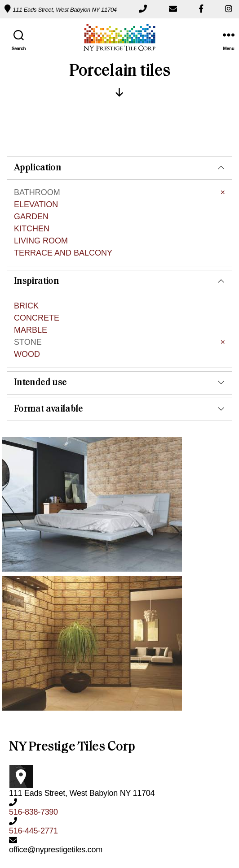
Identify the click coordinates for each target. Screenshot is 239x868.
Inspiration (36, 213)
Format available (49, 341)
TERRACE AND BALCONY (63, 185)
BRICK (26, 238)
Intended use (40, 315)
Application (38, 100)
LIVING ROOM (41, 173)
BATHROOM (37, 124)
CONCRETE (37, 250)
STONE (28, 274)
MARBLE (31, 262)
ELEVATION (36, 136)
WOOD (27, 286)
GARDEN (31, 148)
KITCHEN (32, 161)
